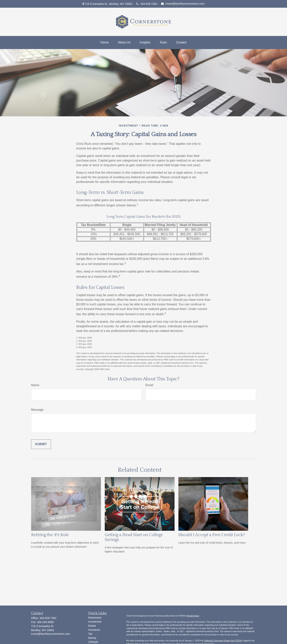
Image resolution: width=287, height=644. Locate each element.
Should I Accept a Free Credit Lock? (212, 535)
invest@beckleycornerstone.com (183, 4)
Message (37, 410)
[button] (104, 42)
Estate (92, 626)
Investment (95, 622)
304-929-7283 (147, 4)
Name (35, 385)
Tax (90, 634)
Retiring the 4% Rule (50, 535)
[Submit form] (41, 444)
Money (92, 638)
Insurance (94, 630)
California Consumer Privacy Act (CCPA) (223, 641)
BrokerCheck (193, 616)
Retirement (95, 618)
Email (149, 385)
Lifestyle (93, 642)
